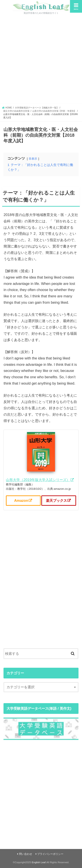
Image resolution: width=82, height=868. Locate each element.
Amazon (21, 500)
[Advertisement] (41, 61)
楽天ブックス (56, 500)
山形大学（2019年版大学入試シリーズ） (38, 480)
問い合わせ (26, 854)
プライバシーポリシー (50, 854)
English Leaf (39, 862)
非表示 (33, 159)
